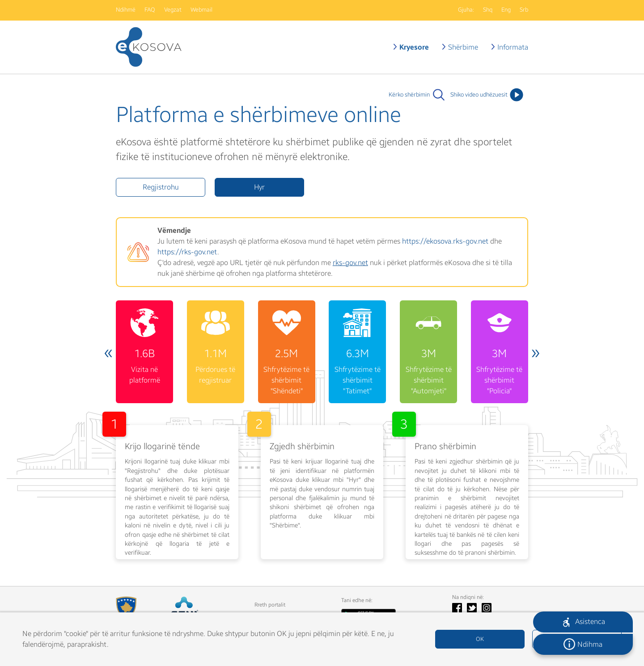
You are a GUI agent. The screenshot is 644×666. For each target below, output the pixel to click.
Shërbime (463, 47)
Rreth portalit (270, 605)
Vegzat (173, 10)
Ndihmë (126, 10)
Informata (513, 47)
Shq (488, 10)
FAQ (150, 10)
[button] (583, 622)
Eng (506, 10)
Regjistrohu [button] (161, 187)
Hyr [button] (259, 187)
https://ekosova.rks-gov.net (445, 241)
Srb (524, 10)
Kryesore (414, 47)
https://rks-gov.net (187, 252)
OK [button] (480, 639)
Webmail (201, 10)
